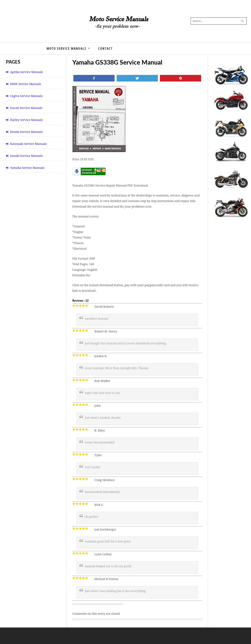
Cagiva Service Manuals (26, 96)
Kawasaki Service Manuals (28, 144)
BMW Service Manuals (26, 84)
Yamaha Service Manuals (27, 168)
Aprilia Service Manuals (27, 72)
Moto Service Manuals (66, 48)
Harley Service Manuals (26, 120)
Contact (105, 48)
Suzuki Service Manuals (26, 156)
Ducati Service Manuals (26, 108)
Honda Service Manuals (26, 132)
